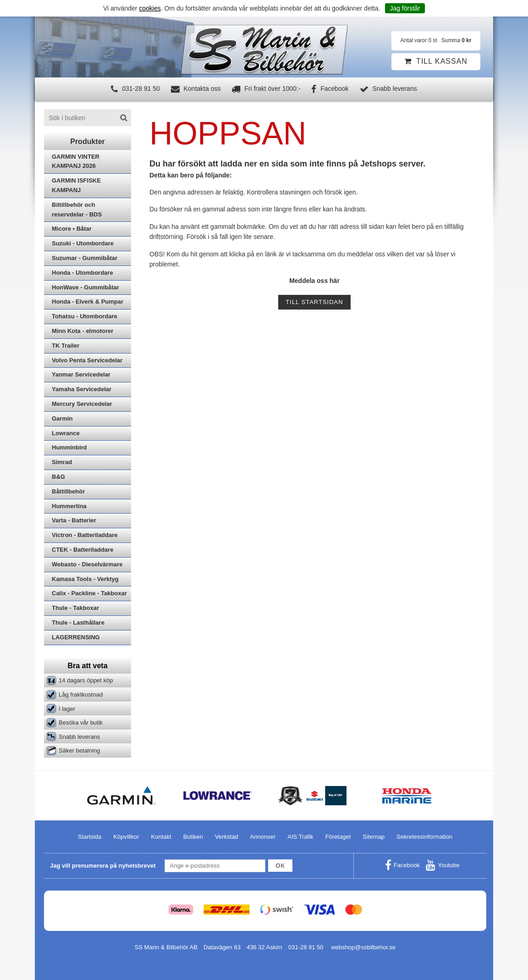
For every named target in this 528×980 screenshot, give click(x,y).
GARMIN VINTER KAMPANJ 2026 (76, 161)
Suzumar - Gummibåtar (85, 258)
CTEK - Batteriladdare (82, 550)
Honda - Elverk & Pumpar (88, 302)
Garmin (62, 418)
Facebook (330, 89)
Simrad (62, 462)
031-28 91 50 (135, 89)
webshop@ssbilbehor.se (363, 947)
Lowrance (66, 433)
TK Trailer (66, 346)
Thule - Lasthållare (78, 623)
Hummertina (69, 506)
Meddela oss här (314, 281)
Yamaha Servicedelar (82, 389)
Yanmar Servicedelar (81, 374)
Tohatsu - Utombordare (85, 316)
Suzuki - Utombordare (83, 243)
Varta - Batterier (74, 520)
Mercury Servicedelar (82, 404)
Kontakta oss (196, 89)
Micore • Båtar (72, 229)
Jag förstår (405, 8)
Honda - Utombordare (82, 273)
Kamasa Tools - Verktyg (85, 579)
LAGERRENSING (76, 637)
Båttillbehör (68, 491)
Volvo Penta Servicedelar (87, 360)
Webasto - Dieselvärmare (87, 564)
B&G (58, 477)
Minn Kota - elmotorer (82, 331)
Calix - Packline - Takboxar (89, 593)
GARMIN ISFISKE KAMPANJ (76, 185)
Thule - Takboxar (75, 608)
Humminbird (69, 447)
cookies (150, 8)
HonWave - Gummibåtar (85, 287)
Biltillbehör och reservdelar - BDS (77, 210)
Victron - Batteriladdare (85, 535)
